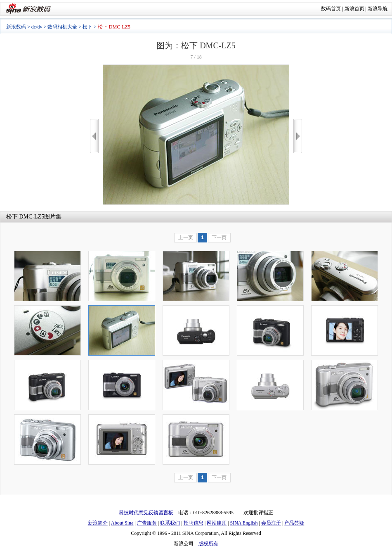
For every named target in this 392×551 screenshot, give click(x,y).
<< (94, 136)
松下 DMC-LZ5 (25, 217)
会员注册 (271, 523)
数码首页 (331, 9)
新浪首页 (354, 9)
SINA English (244, 523)
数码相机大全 (62, 27)
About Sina (122, 523)
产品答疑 (294, 523)
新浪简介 (98, 523)
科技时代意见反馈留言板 (146, 513)
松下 (87, 27)
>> (298, 136)
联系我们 (170, 523)
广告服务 (147, 523)
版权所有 (208, 544)
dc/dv (37, 27)
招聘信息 (194, 523)
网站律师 (217, 523)
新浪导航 (378, 9)
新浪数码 (16, 27)
